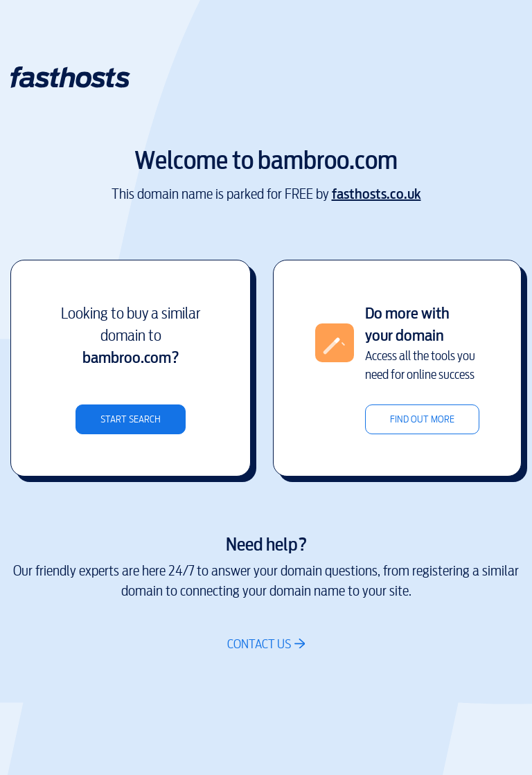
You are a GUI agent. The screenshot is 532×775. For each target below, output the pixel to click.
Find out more (422, 419)
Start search (131, 419)
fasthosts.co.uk (376, 194)
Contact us (259, 644)
